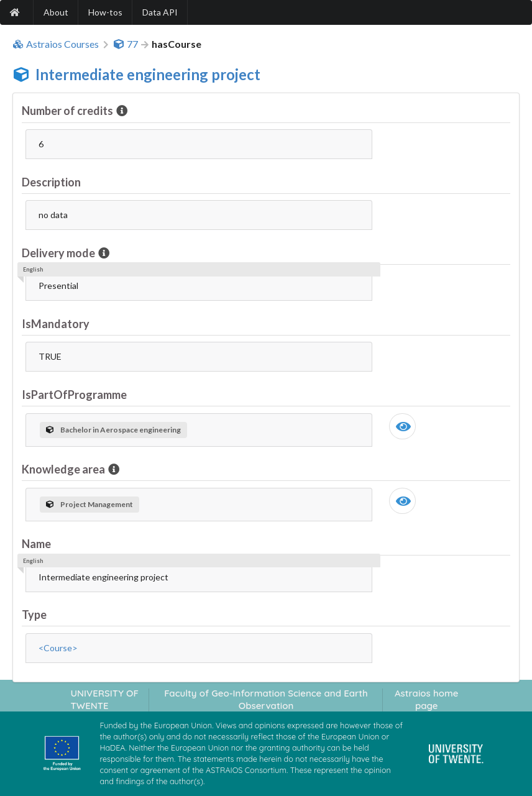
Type (34, 615)
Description (51, 182)
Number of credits (68, 111)
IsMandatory (56, 324)
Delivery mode (59, 253)
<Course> (58, 648)
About (56, 12)
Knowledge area (64, 469)
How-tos (105, 12)
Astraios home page (427, 699)
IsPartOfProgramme (74, 395)
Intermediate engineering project (148, 74)
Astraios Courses (56, 44)
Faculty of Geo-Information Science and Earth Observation (266, 699)
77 (126, 44)
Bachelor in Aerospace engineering (113, 430)
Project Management (89, 504)
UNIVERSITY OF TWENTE (104, 699)
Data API (160, 12)
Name (36, 544)
